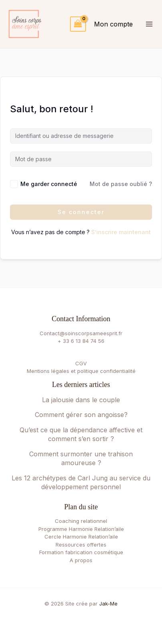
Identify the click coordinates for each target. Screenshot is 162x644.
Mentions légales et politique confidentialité (81, 371)
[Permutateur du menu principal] (149, 24)
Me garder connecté (49, 184)
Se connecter (81, 212)
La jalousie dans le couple (81, 400)
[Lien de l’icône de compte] (113, 24)
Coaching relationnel (81, 521)
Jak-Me (108, 603)
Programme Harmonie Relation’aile (81, 529)
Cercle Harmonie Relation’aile (81, 537)
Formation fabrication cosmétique (81, 552)
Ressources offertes (81, 545)
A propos (81, 560)
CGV (81, 363)
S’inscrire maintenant (121, 232)
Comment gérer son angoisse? (81, 415)
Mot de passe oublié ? (121, 184)
